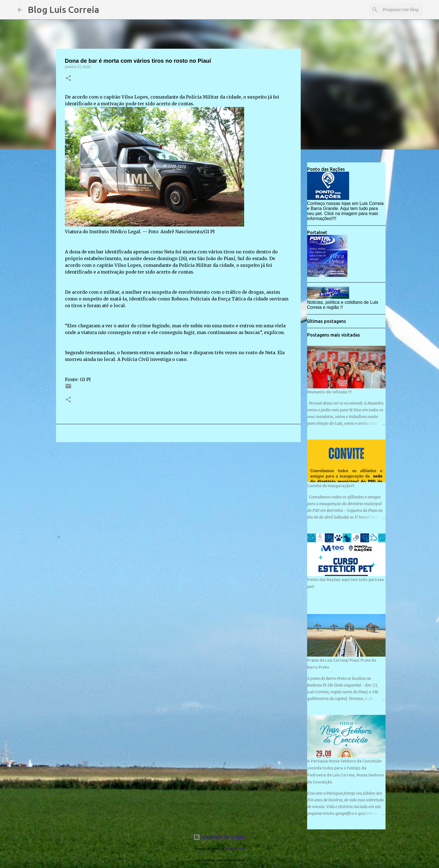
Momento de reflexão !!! (329, 392)
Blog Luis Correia (63, 10)
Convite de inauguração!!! (331, 486)
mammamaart (235, 849)
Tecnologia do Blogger (220, 837)
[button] (68, 79)
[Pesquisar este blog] (393, 10)
